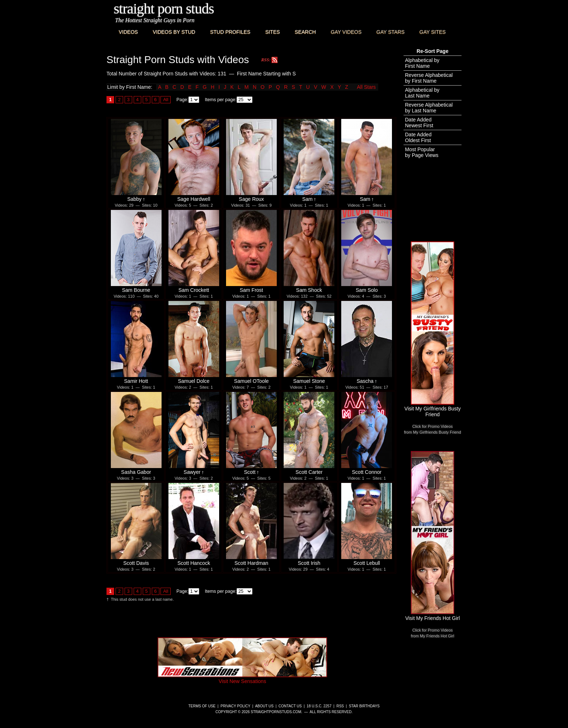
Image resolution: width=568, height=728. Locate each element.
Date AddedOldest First (418, 137)
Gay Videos (346, 32)
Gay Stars (390, 32)
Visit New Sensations (242, 678)
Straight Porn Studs (164, 9)
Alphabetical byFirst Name (422, 63)
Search (305, 32)
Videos (128, 32)
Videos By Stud (174, 32)
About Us (264, 706)
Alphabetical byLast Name (422, 93)
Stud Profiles (230, 32)
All (166, 100)
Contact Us (290, 706)
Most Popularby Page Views (422, 152)
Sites (272, 32)
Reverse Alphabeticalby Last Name (429, 108)
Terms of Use (202, 706)
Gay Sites (433, 32)
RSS (340, 706)
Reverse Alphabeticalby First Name (429, 78)
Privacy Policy (235, 706)
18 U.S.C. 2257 (319, 706)
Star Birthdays (364, 706)
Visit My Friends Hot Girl (433, 615)
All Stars (366, 87)
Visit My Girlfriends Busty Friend (432, 409)
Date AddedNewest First (419, 123)
